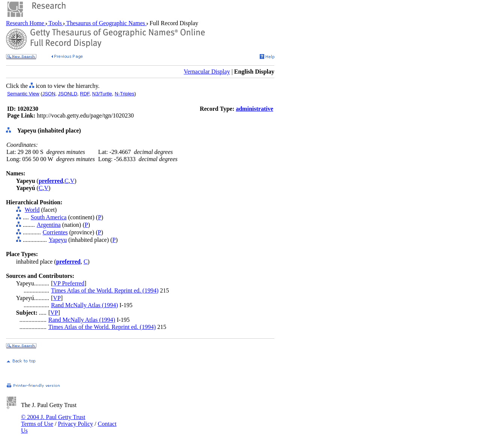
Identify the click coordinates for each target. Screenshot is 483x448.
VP (57, 298)
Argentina (49, 225)
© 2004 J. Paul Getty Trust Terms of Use (53, 420)
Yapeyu (58, 240)
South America (49, 217)
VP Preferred (68, 283)
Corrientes (55, 232)
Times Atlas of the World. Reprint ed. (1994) (105, 290)
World (32, 210)
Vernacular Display (207, 72)
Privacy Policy (75, 424)
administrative (254, 109)
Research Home (26, 23)
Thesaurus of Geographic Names (106, 23)
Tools (55, 23)
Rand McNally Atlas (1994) (84, 305)
